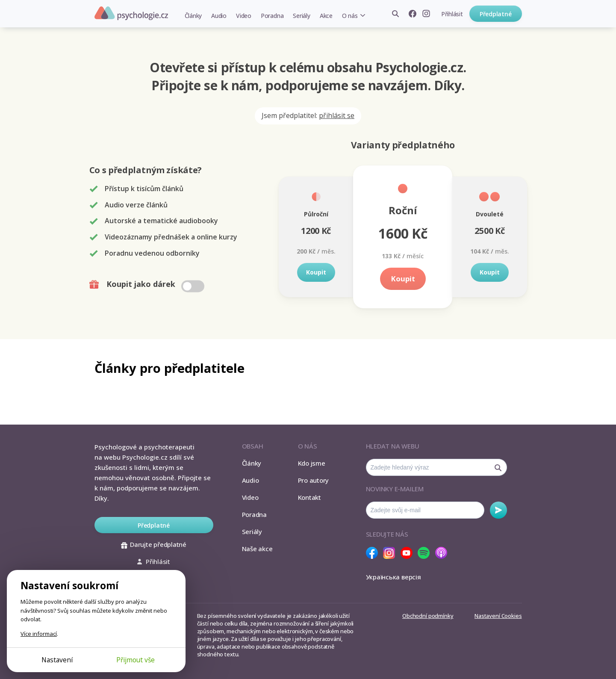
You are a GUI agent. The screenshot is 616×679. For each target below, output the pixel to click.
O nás (350, 16)
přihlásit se (337, 115)
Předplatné (496, 14)
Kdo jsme (312, 463)
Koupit (316, 272)
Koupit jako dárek (148, 284)
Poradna (272, 16)
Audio (219, 16)
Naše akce (257, 549)
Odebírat (498, 510)
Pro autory (314, 480)
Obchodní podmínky (428, 616)
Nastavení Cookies (498, 616)
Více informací (39, 634)
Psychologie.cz (131, 13)
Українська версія (393, 577)
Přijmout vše (136, 660)
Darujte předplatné (154, 544)
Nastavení (57, 660)
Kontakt (309, 497)
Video (244, 16)
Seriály (301, 16)
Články (193, 16)
